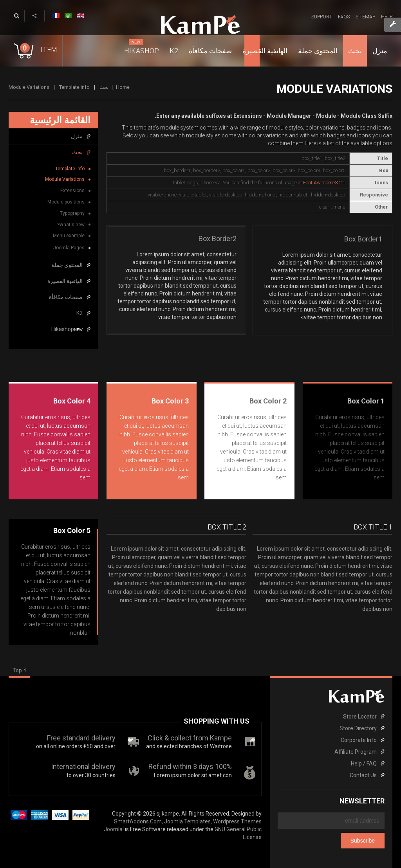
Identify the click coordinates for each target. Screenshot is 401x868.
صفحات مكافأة (66, 297)
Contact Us (363, 775)
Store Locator (360, 717)
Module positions (66, 202)
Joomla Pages (69, 248)
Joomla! (114, 829)
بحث (104, 87)
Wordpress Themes (237, 821)
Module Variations (65, 179)
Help (387, 17)
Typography (72, 213)
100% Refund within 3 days (190, 766)
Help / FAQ (364, 764)
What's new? (71, 225)
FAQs (344, 17)
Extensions (72, 191)
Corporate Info (359, 740)
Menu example (69, 236)
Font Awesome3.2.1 (324, 183)
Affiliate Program (356, 752)
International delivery (83, 766)
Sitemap (365, 17)
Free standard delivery (81, 738)
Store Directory (358, 728)
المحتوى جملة (67, 265)
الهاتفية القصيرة (65, 281)
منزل (77, 136)
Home (123, 87)
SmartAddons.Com (138, 821)
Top (17, 670)
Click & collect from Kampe (190, 738)
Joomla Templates (187, 821)
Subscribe (363, 841)
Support (322, 17)
